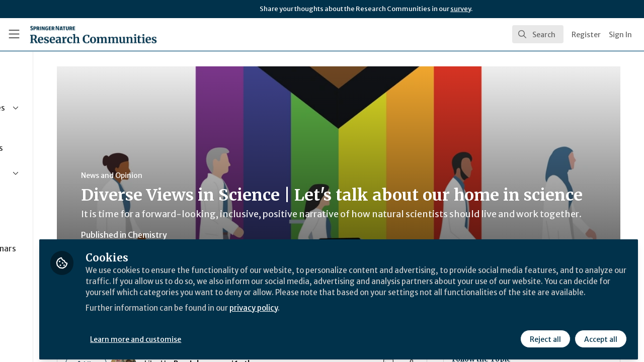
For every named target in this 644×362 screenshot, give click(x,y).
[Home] (93, 34)
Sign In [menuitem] (620, 35)
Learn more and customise (232, 335)
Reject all (544, 335)
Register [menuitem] (586, 35)
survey (461, 9)
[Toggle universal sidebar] (14, 34)
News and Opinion (192, 175)
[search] (538, 34)
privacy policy (358, 316)
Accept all (600, 335)
